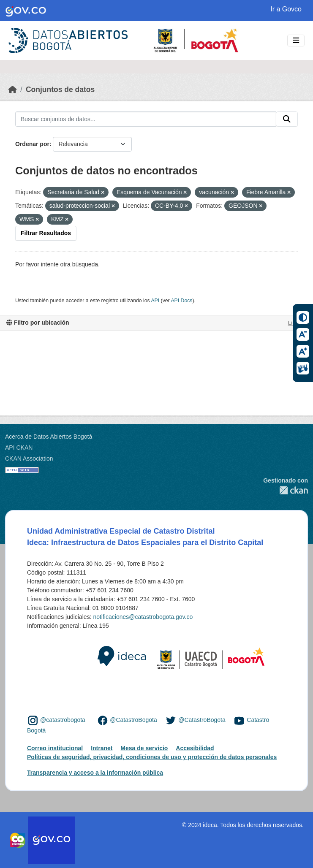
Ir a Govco (286, 9)
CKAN (286, 490)
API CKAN (19, 448)
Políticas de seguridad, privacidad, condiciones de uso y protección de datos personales (152, 757)
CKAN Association (29, 458)
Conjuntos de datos (60, 90)
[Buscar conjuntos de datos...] (146, 119)
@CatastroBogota (133, 720)
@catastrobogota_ (64, 720)
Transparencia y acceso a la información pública (95, 773)
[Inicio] (13, 90)
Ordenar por (32, 144)
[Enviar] (287, 119)
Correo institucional (55, 748)
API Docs (181, 301)
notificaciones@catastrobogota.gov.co (143, 617)
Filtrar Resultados (46, 233)
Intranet (102, 748)
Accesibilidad (195, 748)
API (155, 301)
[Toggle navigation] (296, 41)
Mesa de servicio (144, 748)
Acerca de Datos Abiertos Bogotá (49, 437)
